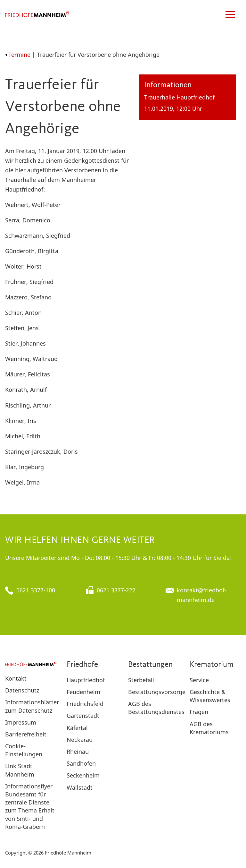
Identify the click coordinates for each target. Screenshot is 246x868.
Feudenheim (83, 692)
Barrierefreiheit (26, 734)
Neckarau (80, 740)
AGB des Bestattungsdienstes (156, 708)
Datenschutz (22, 690)
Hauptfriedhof (86, 680)
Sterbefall (141, 680)
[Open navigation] (230, 14)
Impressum (21, 722)
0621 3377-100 (36, 590)
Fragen (199, 712)
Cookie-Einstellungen (24, 750)
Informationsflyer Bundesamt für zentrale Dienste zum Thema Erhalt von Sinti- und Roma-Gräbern (30, 806)
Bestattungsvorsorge (157, 692)
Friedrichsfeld (85, 704)
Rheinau (78, 752)
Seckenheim (83, 775)
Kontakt (16, 678)
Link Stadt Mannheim (20, 770)
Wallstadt (80, 787)
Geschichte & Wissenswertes (210, 696)
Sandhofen (81, 763)
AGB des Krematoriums (209, 728)
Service (199, 680)
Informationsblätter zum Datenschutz (32, 706)
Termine (18, 55)
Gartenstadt (83, 716)
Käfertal (77, 728)
